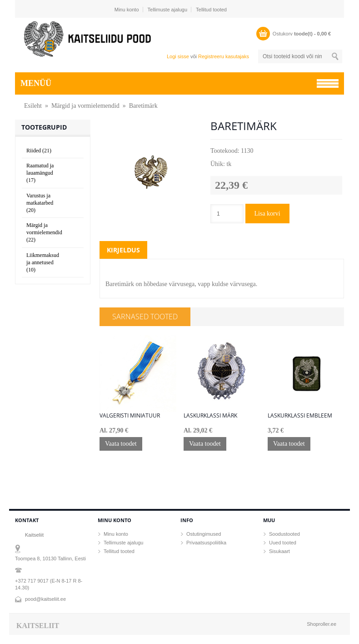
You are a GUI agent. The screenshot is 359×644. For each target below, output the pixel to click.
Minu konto (127, 10)
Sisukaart (279, 551)
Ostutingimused (204, 534)
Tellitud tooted (211, 10)
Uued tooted (283, 543)
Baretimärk (143, 106)
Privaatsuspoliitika (206, 543)
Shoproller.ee (322, 624)
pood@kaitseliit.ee (45, 599)
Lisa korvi (267, 214)
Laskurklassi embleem (300, 416)
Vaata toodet (121, 444)
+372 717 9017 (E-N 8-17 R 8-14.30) (49, 584)
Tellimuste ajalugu (167, 10)
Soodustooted (284, 534)
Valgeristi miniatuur (130, 416)
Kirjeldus (123, 250)
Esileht (33, 106)
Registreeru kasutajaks (224, 56)
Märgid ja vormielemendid (85, 106)
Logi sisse (178, 56)
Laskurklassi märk (210, 416)
